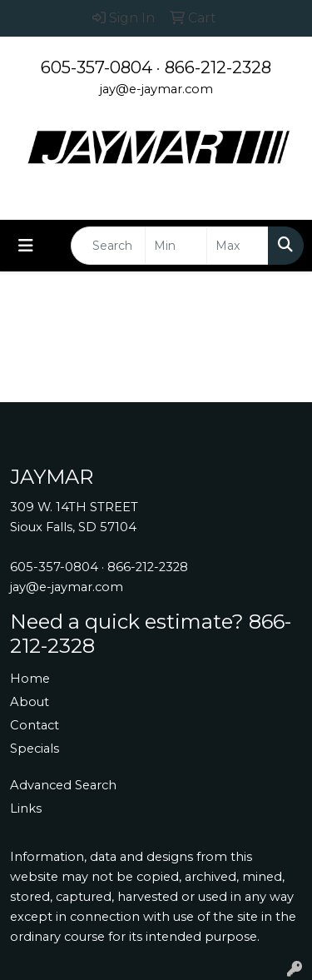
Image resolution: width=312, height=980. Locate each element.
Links (26, 808)
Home (30, 679)
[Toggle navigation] (26, 246)
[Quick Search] (108, 246)
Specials (35, 749)
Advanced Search (63, 785)
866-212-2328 (218, 67)
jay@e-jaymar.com (156, 89)
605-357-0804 (97, 67)
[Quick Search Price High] (238, 246)
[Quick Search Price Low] (176, 246)
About (30, 702)
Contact (35, 725)
